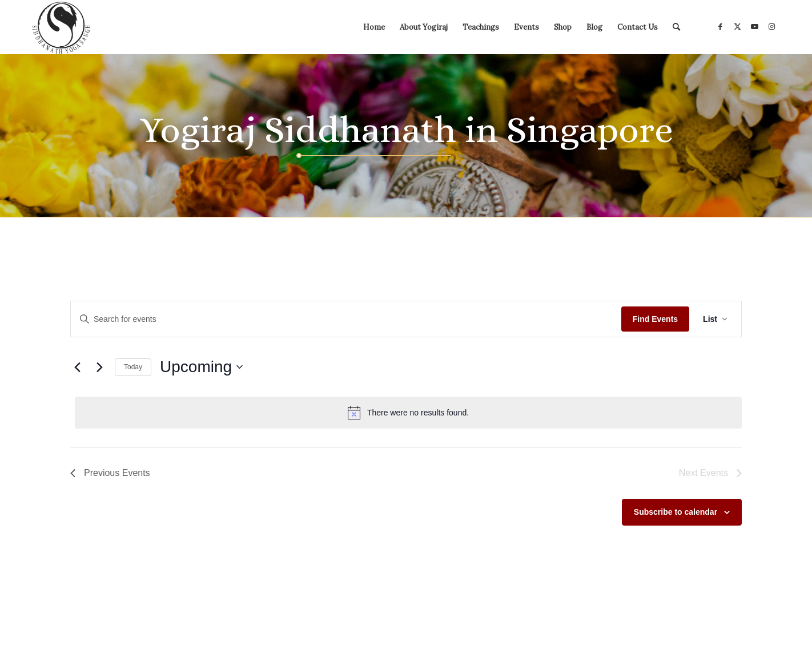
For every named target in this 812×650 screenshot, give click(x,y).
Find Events (655, 319)
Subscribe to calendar (676, 512)
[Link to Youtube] (754, 27)
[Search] (676, 27)
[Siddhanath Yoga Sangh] (61, 27)
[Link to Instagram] (771, 27)
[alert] (408, 413)
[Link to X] (737, 27)
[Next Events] (99, 367)
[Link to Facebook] (720, 27)
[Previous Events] (77, 367)
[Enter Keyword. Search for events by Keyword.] (346, 319)
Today (133, 367)
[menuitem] (374, 27)
